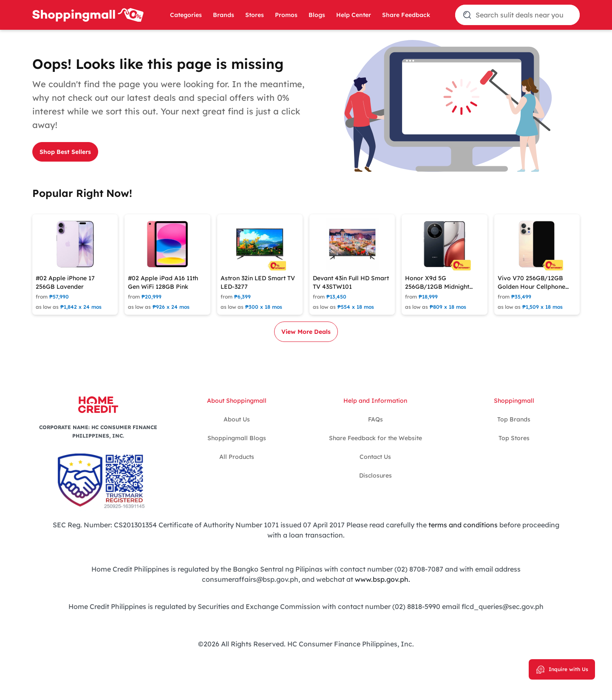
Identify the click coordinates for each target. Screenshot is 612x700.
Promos (286, 15)
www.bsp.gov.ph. (382, 579)
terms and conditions (463, 525)
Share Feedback (406, 15)
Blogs (317, 15)
